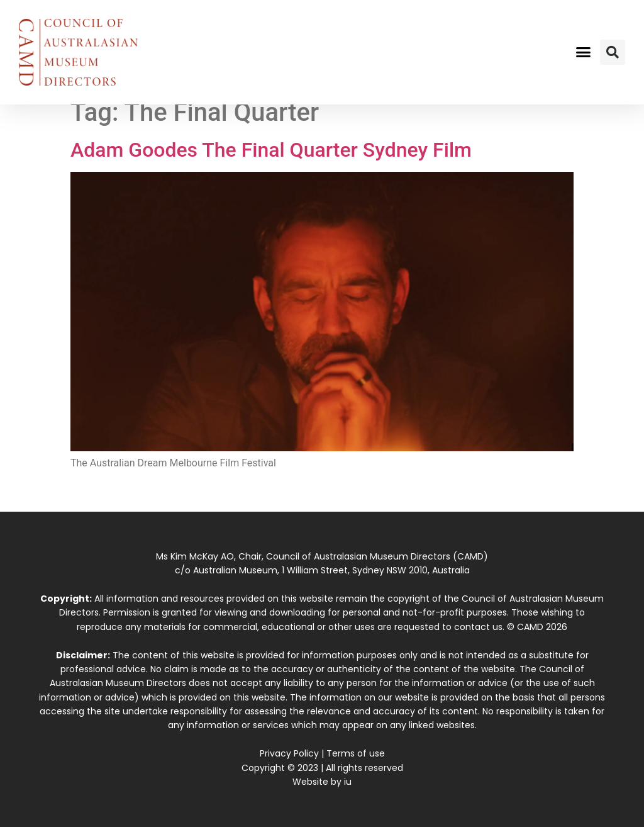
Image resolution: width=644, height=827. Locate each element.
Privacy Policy (289, 753)
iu (348, 782)
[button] (583, 52)
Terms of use (356, 753)
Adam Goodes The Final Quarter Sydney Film (271, 150)
